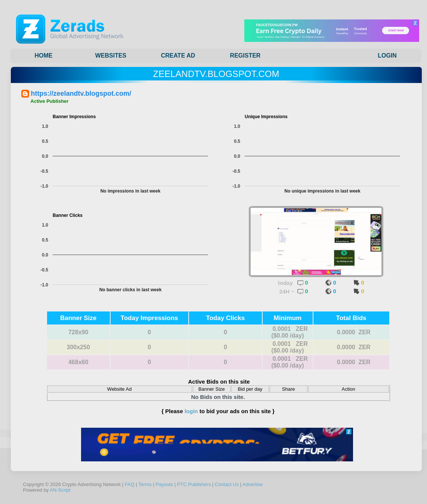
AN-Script (60, 490)
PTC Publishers (194, 484)
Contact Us (227, 484)
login (191, 411)
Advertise (253, 484)
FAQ (130, 484)
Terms (145, 484)
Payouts (164, 484)
